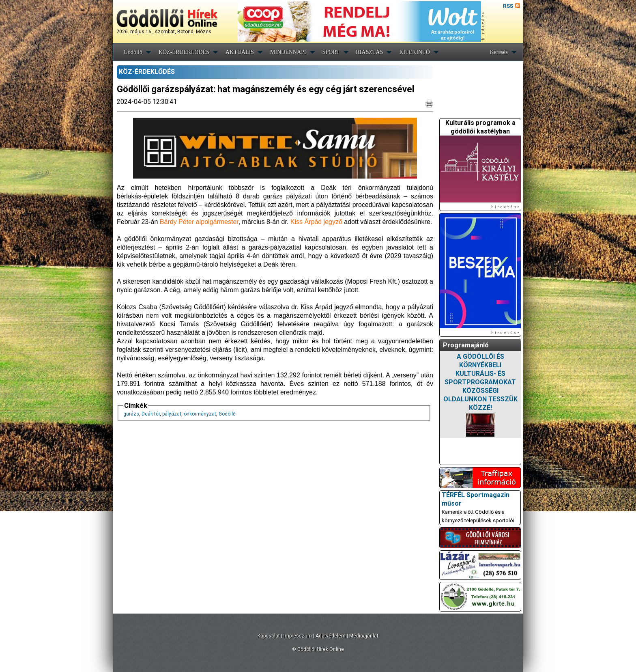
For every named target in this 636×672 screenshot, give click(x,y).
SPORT (331, 52)
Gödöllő (133, 52)
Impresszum (298, 636)
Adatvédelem (331, 636)
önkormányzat (200, 414)
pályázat (172, 414)
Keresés (499, 52)
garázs (131, 414)
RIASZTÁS (370, 52)
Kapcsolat (269, 636)
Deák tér (151, 414)
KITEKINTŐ (414, 52)
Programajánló (466, 345)
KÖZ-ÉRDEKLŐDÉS (184, 52)
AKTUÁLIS (240, 52)
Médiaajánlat (364, 636)
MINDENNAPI (288, 52)
